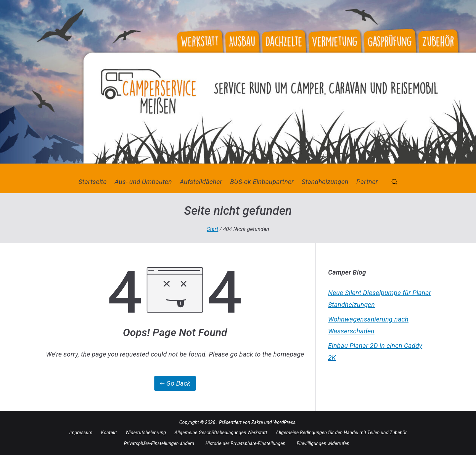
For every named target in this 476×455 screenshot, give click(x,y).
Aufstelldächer (201, 182)
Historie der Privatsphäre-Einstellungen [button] (245, 443)
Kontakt (109, 433)
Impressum (81, 433)
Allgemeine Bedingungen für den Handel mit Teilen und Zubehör (341, 433)
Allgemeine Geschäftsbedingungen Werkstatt (221, 433)
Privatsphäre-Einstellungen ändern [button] (159, 443)
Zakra (257, 422)
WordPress (284, 422)
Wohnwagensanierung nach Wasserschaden (368, 325)
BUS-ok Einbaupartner (262, 182)
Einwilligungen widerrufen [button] (323, 443)
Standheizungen (325, 182)
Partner (367, 182)
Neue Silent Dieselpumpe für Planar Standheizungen (380, 299)
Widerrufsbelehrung (146, 433)
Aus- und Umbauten (143, 182)
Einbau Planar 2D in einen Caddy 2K (375, 352)
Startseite (92, 182)
